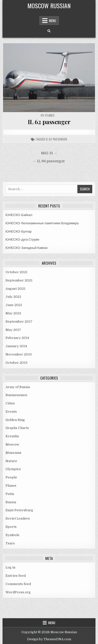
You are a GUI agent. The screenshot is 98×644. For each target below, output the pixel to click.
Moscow (12, 444)
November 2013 (19, 354)
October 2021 (16, 272)
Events (11, 412)
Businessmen (16, 395)
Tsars (10, 543)
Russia (11, 502)
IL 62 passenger (49, 122)
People (11, 477)
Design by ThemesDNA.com (49, 639)
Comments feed (18, 584)
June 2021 (14, 305)
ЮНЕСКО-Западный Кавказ (27, 248)
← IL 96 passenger (49, 161)
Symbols (12, 535)
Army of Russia (18, 387)
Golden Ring (15, 420)
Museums (13, 453)
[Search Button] (49, 31)
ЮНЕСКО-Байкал (19, 215)
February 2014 (17, 338)
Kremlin (12, 436)
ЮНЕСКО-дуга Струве (22, 239)
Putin (10, 494)
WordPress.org (18, 592)
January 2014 (16, 346)
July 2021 (13, 297)
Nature (11, 461)
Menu (53, 21)
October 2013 (16, 363)
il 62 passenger (57, 139)
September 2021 (19, 280)
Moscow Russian (49, 6)
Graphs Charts (17, 428)
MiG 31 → (49, 153)
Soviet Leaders (18, 518)
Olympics (13, 469)
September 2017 (19, 321)
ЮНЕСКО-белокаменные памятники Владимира (42, 223)
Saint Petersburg (19, 510)
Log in (10, 567)
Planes (50, 115)
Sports (11, 527)
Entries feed (16, 576)
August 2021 (15, 289)
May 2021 (13, 313)
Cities (10, 403)
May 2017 (13, 330)
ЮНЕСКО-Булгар (19, 231)
